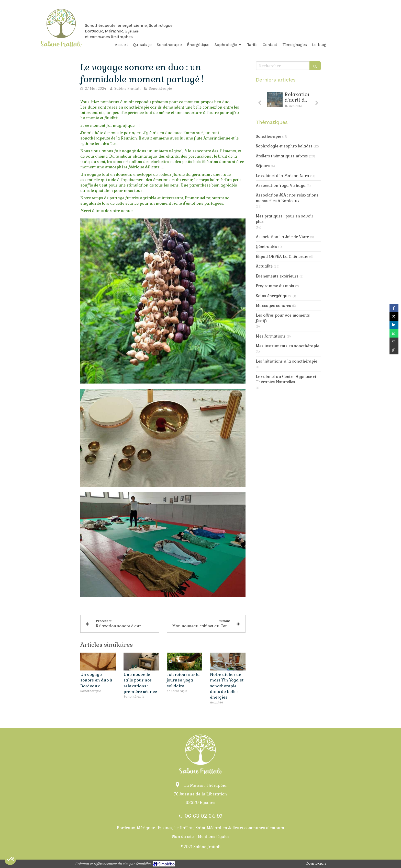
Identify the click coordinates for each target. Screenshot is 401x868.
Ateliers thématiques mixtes (282, 156)
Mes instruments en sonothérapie (287, 346)
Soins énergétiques (274, 296)
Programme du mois (275, 286)
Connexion (316, 863)
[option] (288, 101)
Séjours (263, 166)
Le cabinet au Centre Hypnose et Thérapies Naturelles (286, 379)
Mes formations (271, 336)
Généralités (266, 246)
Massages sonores (273, 305)
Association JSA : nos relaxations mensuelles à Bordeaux (287, 198)
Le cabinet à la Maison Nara (282, 176)
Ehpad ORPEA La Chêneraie (282, 256)
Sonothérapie (268, 136)
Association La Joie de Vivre (282, 237)
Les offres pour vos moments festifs (283, 318)
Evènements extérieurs (277, 276)
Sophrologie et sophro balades (284, 146)
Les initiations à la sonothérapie (286, 361)
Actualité (264, 266)
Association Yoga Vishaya (281, 185)
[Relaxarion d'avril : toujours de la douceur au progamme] (275, 99)
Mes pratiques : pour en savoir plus (285, 219)
